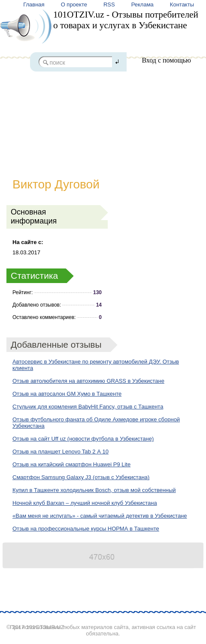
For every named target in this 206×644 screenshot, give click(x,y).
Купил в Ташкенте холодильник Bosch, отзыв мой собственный (94, 490)
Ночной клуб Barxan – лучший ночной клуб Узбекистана (85, 503)
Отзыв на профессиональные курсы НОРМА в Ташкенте (86, 529)
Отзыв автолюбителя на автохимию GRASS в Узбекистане (88, 381)
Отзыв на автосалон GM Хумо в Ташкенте (67, 394)
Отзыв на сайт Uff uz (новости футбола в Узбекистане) (83, 439)
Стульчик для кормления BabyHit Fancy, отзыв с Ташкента (88, 407)
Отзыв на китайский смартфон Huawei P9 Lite (71, 464)
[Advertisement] (103, 114)
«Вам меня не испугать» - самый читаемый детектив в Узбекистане (100, 516)
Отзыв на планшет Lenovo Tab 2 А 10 (61, 452)
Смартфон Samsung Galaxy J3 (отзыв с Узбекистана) (81, 477)
